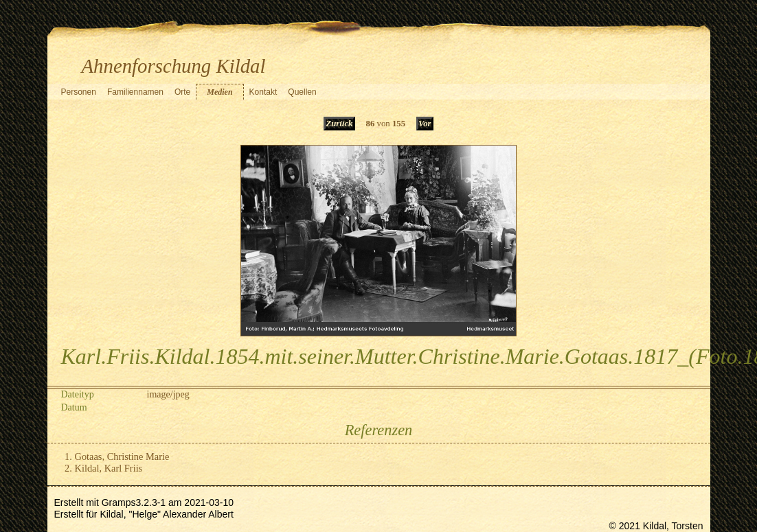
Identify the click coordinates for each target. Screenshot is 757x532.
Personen (79, 92)
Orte (182, 92)
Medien (219, 92)
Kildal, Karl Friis (109, 468)
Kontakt (263, 92)
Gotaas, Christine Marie (122, 456)
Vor (425, 124)
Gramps (119, 502)
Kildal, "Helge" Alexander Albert (166, 514)
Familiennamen (135, 92)
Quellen (302, 92)
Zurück (339, 124)
